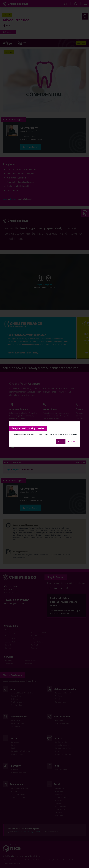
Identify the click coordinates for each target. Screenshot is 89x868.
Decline (72, 441)
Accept (61, 441)
